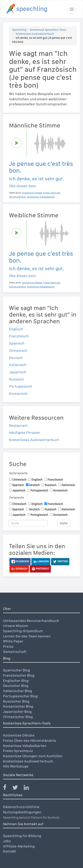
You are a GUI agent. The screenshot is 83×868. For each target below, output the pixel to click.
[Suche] (28, 523)
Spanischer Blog (16, 670)
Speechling (19, 30)
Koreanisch (18, 393)
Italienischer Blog (17, 691)
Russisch (16, 379)
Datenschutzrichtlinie (21, 807)
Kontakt (10, 851)
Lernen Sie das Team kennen (27, 636)
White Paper (13, 641)
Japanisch (18, 372)
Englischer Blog (16, 681)
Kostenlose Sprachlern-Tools (48, 30)
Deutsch (16, 358)
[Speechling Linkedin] (29, 788)
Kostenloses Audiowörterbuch (35, 34)
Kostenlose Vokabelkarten (25, 746)
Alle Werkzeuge (16, 766)
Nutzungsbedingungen (22, 812)
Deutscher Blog (16, 686)
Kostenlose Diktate (19, 735)
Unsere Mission (16, 626)
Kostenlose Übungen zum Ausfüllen (33, 756)
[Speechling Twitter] (18, 788)
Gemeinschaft (15, 652)
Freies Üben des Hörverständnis (30, 740)
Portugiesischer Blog (20, 696)
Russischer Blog (16, 701)
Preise (8, 646)
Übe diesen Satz (23, 186)
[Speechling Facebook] (7, 788)
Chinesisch (18, 350)
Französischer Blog (19, 675)
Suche (64, 523)
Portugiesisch (21, 386)
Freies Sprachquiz (18, 751)
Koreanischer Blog (18, 706)
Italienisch (18, 365)
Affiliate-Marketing (19, 846)
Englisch (16, 329)
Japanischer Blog (17, 712)
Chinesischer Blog (18, 717)
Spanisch (17, 343)
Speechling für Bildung (22, 836)
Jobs (7, 841)
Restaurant (18, 425)
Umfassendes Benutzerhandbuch (31, 621)
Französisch (19, 336)
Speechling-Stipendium (23, 631)
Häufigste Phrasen (25, 432)
